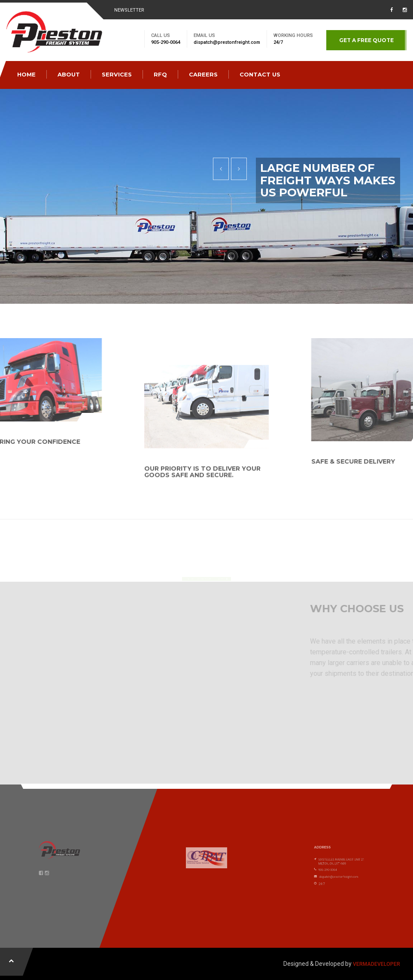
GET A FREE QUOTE (366, 40)
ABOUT (69, 74)
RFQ (160, 74)
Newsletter (129, 10)
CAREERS (203, 74)
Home (26, 74)
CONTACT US (260, 74)
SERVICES (117, 74)
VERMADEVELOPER (377, 964)
